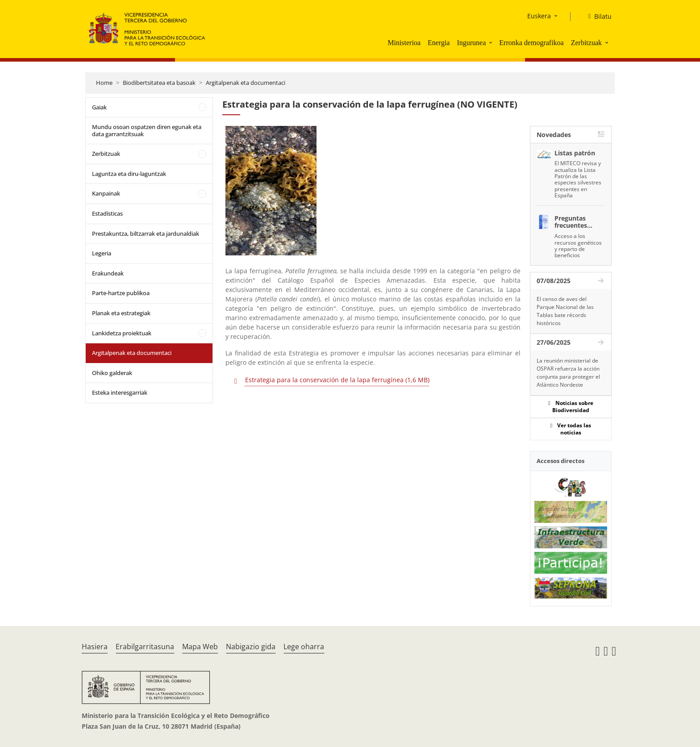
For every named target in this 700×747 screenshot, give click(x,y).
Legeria (102, 253)
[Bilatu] (596, 17)
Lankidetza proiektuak (122, 333)
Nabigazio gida (251, 647)
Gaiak (99, 107)
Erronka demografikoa (531, 43)
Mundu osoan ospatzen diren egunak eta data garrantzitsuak (147, 130)
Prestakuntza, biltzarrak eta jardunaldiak (146, 234)
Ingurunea (471, 43)
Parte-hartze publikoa (121, 293)
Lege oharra (304, 647)
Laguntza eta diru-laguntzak (129, 174)
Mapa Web (200, 647)
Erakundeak (108, 273)
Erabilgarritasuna (145, 647)
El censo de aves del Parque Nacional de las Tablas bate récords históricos (565, 311)
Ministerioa (404, 43)
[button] (492, 42)
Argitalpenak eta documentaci (246, 83)
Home (104, 83)
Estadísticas (107, 213)
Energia (439, 43)
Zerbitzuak (586, 43)
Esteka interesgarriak (120, 392)
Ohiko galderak (112, 373)
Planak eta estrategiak (121, 313)
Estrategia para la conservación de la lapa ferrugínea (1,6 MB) (337, 380)
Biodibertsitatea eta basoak (159, 83)
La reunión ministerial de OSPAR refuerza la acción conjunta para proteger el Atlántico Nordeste (568, 373)
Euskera (539, 16)
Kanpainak (106, 193)
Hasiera (95, 647)
